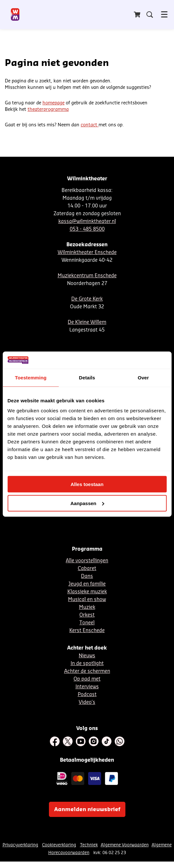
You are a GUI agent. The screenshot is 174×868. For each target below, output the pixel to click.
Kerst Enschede (87, 631)
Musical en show (87, 600)
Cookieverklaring (59, 845)
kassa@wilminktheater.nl (87, 222)
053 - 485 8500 (87, 229)
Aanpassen (87, 503)
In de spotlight (87, 664)
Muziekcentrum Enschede (87, 276)
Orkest (87, 615)
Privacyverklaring (20, 845)
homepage (53, 103)
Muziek (87, 607)
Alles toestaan (87, 484)
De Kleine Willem (87, 322)
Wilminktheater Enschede (87, 253)
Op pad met (87, 679)
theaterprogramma (48, 110)
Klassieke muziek (87, 592)
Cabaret (87, 569)
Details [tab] (87, 377)
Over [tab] (143, 377)
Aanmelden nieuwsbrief (87, 810)
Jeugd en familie (87, 584)
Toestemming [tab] (31, 377)
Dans (87, 576)
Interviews (87, 687)
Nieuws (87, 656)
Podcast (87, 695)
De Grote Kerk (87, 299)
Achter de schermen (87, 671)
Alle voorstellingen (87, 561)
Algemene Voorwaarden (125, 845)
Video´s (87, 702)
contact (90, 125)
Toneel (87, 623)
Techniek (89, 845)
